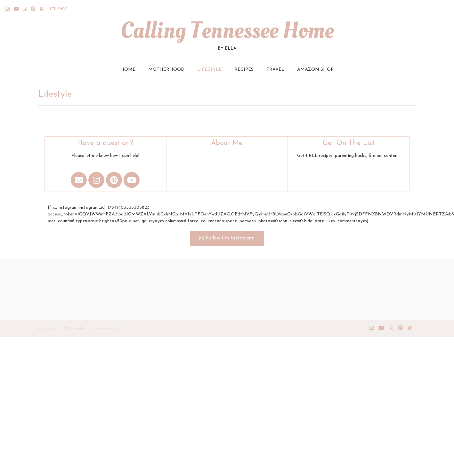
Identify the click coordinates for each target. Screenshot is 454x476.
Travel (275, 70)
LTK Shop (59, 9)
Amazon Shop (315, 70)
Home (128, 70)
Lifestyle (209, 70)
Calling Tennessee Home (227, 31)
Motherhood (166, 70)
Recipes (244, 70)
